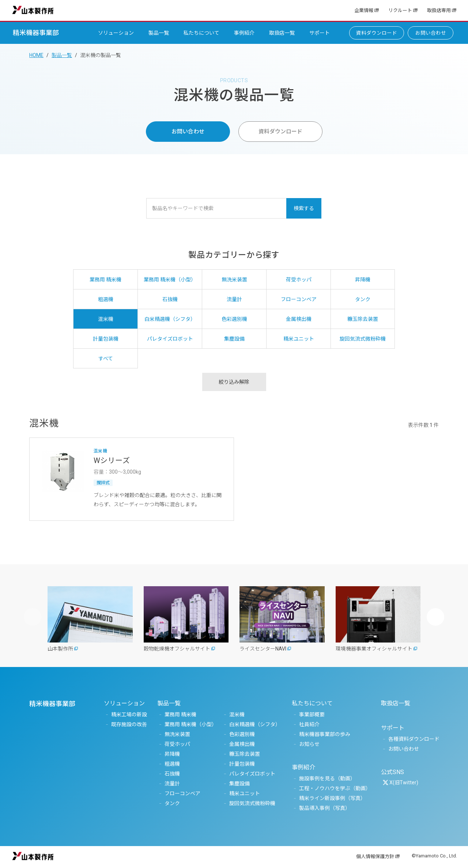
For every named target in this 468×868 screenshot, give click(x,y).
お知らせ (309, 744)
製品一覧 (159, 33)
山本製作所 (33, 10)
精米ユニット (245, 793)
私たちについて (201, 33)
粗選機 (172, 764)
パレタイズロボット (252, 774)
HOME (36, 55)
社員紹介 (309, 724)
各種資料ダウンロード (414, 739)
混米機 (237, 715)
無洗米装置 (177, 734)
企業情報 (364, 10)
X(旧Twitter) (404, 782)
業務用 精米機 (180, 715)
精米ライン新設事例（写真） (332, 798)
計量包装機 (242, 764)
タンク (172, 803)
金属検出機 (242, 744)
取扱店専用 (439, 10)
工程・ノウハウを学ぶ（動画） (335, 788)
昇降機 (172, 754)
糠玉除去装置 (245, 754)
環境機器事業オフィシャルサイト (374, 649)
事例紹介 (244, 33)
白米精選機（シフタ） (255, 724)
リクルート (400, 10)
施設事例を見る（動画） (327, 778)
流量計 (172, 784)
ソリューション (116, 33)
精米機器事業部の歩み (325, 734)
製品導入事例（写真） (325, 808)
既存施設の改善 (129, 724)
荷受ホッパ (177, 744)
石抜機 (172, 774)
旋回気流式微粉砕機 (252, 803)
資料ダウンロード (377, 33)
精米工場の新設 (129, 715)
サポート (320, 33)
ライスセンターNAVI (263, 649)
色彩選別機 (242, 734)
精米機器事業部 (36, 33)
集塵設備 (239, 784)
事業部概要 (312, 715)
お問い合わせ (431, 33)
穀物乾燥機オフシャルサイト (177, 649)
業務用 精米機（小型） (191, 724)
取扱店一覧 (282, 33)
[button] (435, 617)
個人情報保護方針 (375, 856)
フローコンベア (182, 793)
